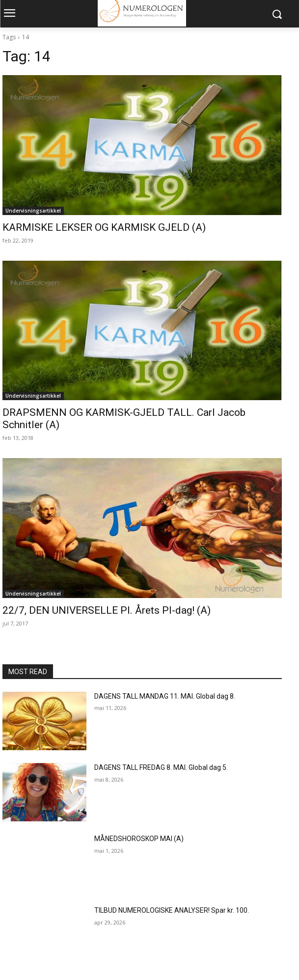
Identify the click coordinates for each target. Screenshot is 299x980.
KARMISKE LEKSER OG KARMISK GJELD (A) (104, 227)
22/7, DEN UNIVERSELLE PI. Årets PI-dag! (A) (107, 610)
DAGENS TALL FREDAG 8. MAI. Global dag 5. (161, 767)
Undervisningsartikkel (33, 211)
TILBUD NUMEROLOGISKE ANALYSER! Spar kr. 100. (172, 910)
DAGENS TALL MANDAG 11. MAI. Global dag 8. (165, 696)
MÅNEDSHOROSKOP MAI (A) (139, 839)
